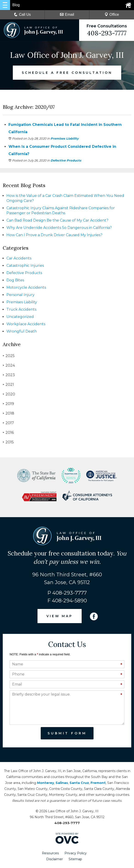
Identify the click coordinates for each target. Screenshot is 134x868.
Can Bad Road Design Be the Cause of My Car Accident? (57, 220)
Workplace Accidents (26, 324)
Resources (50, 853)
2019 (8, 404)
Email (67, 15)
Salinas (62, 783)
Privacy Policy (76, 853)
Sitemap (75, 859)
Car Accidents (19, 258)
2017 (8, 423)
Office (112, 15)
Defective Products (66, 160)
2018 (8, 413)
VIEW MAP (60, 616)
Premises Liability (65, 138)
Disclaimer (55, 859)
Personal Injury (20, 295)
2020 (9, 394)
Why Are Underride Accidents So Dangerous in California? (59, 228)
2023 (9, 375)
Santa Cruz (79, 783)
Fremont (98, 783)
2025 (9, 356)
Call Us (22, 15)
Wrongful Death (22, 331)
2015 (8, 442)
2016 (8, 433)
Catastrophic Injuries (25, 266)
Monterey (46, 783)
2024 (9, 365)
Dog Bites (15, 280)
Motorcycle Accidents (26, 287)
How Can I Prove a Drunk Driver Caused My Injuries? (54, 235)
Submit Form (67, 733)
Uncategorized (20, 317)
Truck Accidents (21, 309)
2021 (8, 385)
